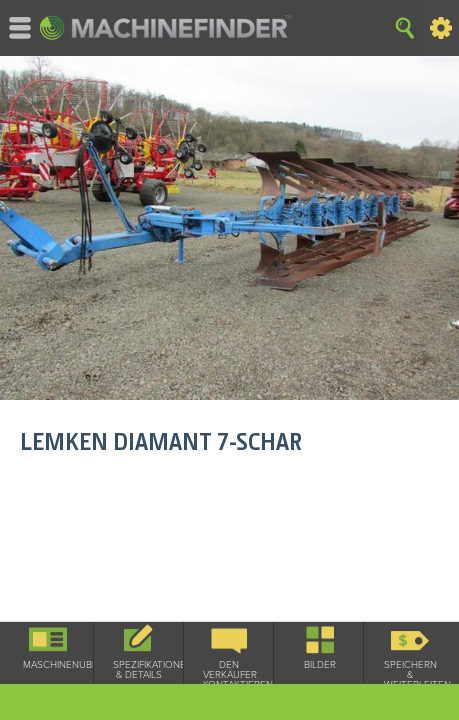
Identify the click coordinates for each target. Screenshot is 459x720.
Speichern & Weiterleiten (410, 675)
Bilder (320, 665)
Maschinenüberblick (49, 665)
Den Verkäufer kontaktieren (229, 675)
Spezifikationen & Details (139, 670)
